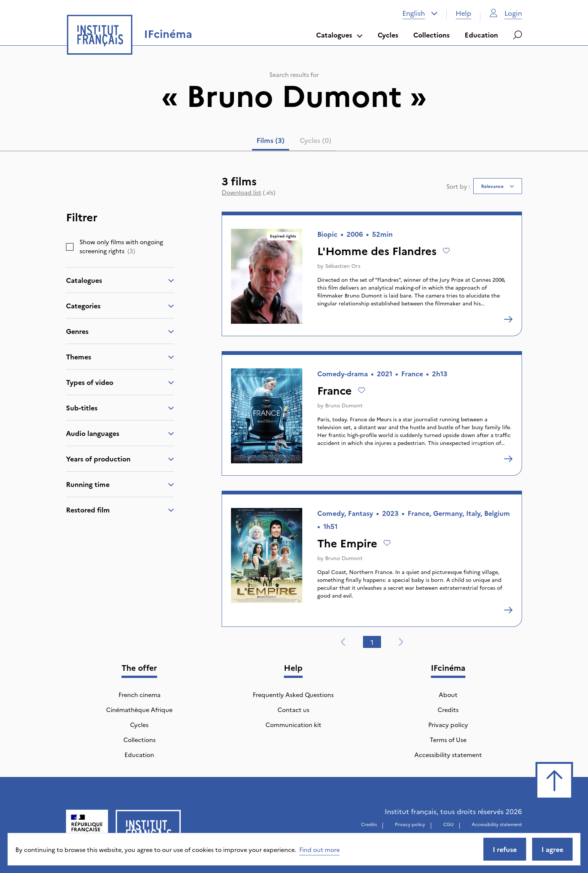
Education (481, 35)
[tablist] (294, 142)
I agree (552, 849)
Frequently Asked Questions (293, 694)
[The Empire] (508, 610)
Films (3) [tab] (271, 140)
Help (463, 13)
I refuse (505, 849)
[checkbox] (70, 247)
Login (506, 13)
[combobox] (420, 13)
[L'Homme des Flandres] (508, 319)
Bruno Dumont (344, 405)
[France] (508, 459)
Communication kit (293, 724)
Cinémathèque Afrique (139, 709)
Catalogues (339, 35)
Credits (448, 709)
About (448, 694)
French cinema (139, 694)
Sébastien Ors (343, 266)
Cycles (388, 35)
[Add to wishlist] (446, 251)
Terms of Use (448, 739)
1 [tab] (372, 642)
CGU (448, 824)
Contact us (293, 709)
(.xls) (248, 192)
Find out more (319, 849)
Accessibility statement (448, 754)
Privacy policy (448, 724)
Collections (431, 35)
